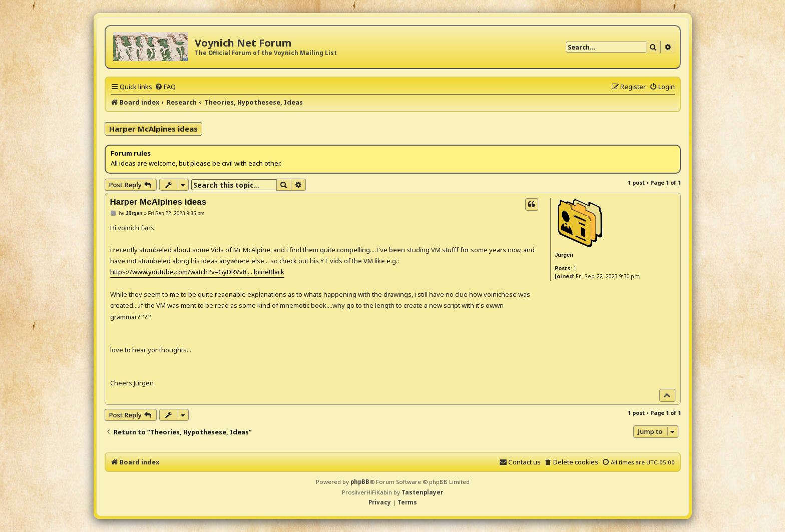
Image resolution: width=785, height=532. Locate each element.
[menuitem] (165, 87)
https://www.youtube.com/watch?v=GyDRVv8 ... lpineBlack (197, 272)
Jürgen (564, 255)
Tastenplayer (422, 492)
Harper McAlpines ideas (153, 129)
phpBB (360, 482)
